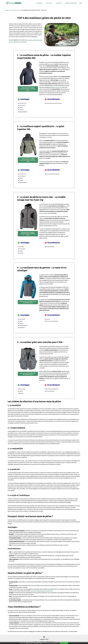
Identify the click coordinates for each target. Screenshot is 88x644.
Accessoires (61, 3)
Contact (37, 642)
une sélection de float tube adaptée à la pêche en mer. (43, 591)
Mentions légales (49, 642)
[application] (46, 3)
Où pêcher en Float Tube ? (72, 3)
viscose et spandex (44, 213)
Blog (81, 3)
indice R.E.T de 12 (59, 87)
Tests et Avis (52, 3)
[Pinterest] (44, 637)
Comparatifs (43, 3)
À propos (42, 642)
